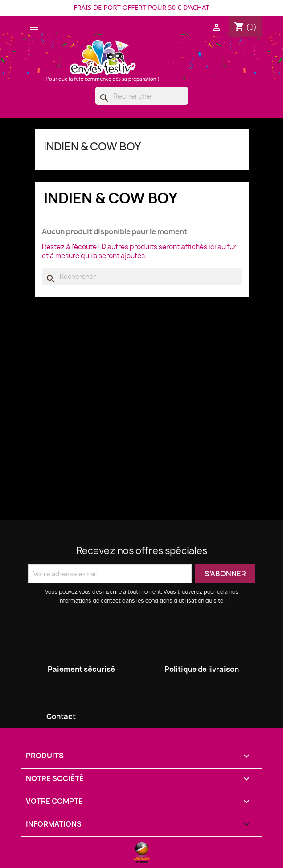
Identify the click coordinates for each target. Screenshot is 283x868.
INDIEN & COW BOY (92, 146)
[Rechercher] (142, 96)
